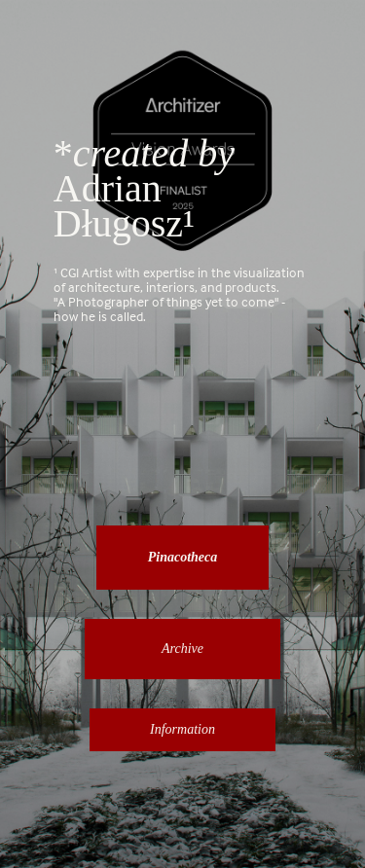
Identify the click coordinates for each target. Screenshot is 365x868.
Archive (182, 649)
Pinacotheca (183, 557)
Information (182, 729)
